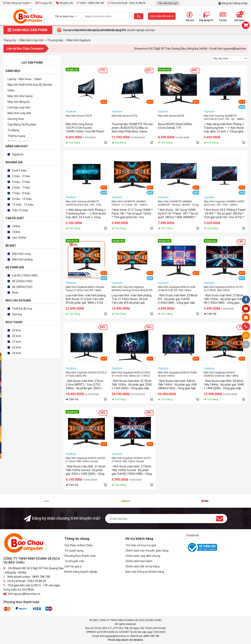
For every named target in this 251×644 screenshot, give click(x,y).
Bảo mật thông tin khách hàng (145, 572)
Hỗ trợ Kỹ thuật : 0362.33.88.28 (127, 3)
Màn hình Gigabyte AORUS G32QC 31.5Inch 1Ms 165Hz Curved (86, 460)
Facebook (193, 535)
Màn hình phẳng (22, 259)
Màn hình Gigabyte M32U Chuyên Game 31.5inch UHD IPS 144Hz (85, 289)
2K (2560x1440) (22, 281)
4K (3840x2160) (22, 287)
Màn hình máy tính (19, 113)
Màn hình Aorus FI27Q (124, 116)
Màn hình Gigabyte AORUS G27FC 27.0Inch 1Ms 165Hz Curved (131, 460)
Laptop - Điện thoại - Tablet (25, 79)
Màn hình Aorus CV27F (79, 116)
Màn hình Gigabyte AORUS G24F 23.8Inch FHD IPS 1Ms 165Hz (177, 289)
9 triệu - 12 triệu (22, 199)
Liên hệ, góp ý (73, 566)
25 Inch (17, 336)
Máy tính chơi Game (20, 96)
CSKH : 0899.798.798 (90, 3)
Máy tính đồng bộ (19, 102)
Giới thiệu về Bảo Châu (79, 545)
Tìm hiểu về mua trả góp (141, 545)
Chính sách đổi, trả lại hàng (142, 566)
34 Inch (17, 353)
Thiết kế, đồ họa (22, 309)
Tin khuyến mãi (74, 561)
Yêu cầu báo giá (168, 3)
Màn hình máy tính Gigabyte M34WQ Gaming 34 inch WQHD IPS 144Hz (132, 289)
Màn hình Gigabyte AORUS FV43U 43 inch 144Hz (178, 374)
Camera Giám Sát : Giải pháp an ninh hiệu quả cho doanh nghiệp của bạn (109, 30)
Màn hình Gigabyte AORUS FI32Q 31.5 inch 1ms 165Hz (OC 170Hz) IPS (131, 374)
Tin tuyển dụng (74, 551)
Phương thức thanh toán (80, 556)
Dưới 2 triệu (19, 170)
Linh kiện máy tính (19, 107)
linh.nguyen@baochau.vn (24, 594)
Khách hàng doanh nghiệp (81, 572)
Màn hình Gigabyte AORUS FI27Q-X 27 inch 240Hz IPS (86, 374)
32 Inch (17, 347)
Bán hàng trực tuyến (17, 3)
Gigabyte (18, 154)
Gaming (17, 314)
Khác (15, 293)
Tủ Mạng (13, 130)
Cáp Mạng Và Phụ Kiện (22, 125)
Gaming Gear (16, 119)
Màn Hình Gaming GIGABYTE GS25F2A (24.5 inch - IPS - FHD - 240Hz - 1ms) (84, 203)
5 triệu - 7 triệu (21, 188)
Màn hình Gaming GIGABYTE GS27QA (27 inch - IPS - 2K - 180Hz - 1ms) (225, 117)
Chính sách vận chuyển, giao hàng (147, 551)
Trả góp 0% (44, 3)
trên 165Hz (19, 238)
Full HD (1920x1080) (25, 275)
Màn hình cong (21, 254)
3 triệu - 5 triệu (21, 182)
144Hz (16, 226)
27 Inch (17, 342)
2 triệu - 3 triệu (21, 176)
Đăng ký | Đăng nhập (235, 3)
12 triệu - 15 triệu (23, 205)
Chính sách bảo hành (139, 561)
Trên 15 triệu (20, 210)
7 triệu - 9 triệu (21, 193)
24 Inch (17, 330)
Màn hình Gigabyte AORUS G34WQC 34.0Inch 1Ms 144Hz (221, 374)
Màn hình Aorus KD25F (171, 116)
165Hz (16, 232)
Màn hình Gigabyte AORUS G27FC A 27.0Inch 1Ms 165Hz (224, 289)
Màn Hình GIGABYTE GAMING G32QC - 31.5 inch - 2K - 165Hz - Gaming (130, 203)
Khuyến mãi (65, 3)
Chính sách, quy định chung (143, 556)
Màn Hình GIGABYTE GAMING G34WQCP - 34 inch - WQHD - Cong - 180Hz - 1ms (178, 203)
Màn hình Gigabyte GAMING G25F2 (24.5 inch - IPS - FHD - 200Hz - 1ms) (224, 203)
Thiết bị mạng (16, 136)
